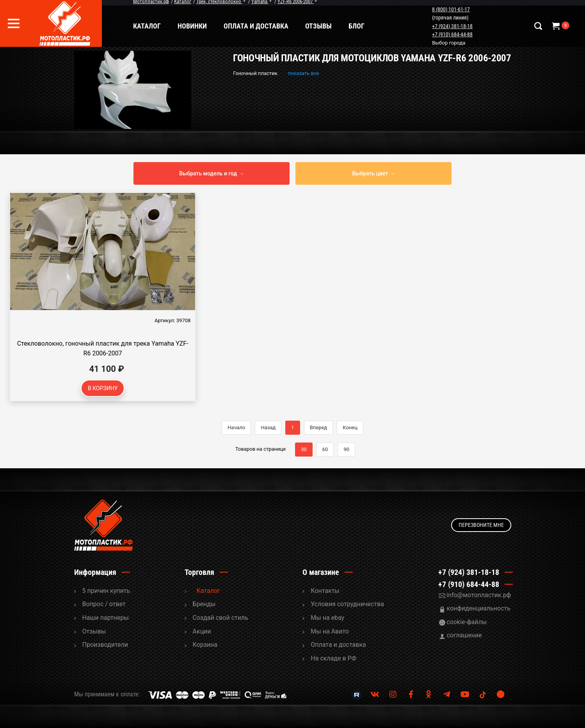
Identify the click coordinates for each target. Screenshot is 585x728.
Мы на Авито (330, 631)
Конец (350, 427)
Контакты (325, 591)
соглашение (464, 635)
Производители (105, 645)
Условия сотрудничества (347, 604)
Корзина (205, 645)
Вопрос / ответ (104, 604)
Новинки (194, 26)
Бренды (204, 604)
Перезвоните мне (481, 525)
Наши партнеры (106, 618)
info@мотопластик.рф (479, 595)
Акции (202, 631)
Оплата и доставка (258, 26)
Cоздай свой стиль (220, 618)
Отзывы (320, 26)
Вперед (319, 427)
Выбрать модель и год (208, 173)
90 (346, 449)
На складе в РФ (333, 658)
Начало (236, 427)
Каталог (148, 26)
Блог (358, 26)
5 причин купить (106, 591)
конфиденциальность (478, 608)
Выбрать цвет (370, 173)
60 (325, 449)
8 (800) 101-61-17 (452, 9)
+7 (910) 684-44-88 (453, 34)
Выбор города (449, 43)
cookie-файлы (467, 622)
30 (304, 449)
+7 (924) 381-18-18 (453, 26)
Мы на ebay (327, 618)
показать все (303, 73)
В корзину (103, 388)
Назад (268, 427)
